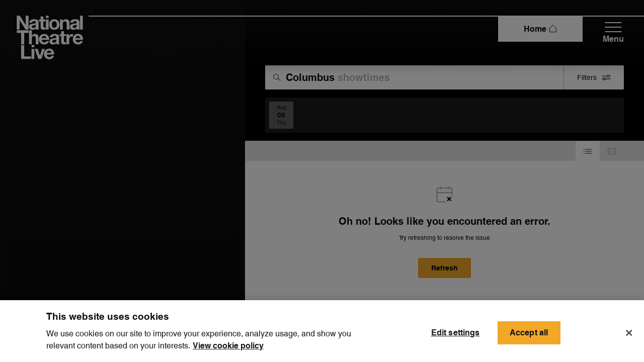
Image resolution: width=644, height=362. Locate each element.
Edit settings (456, 338)
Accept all (529, 338)
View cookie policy (228, 351)
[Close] (629, 338)
